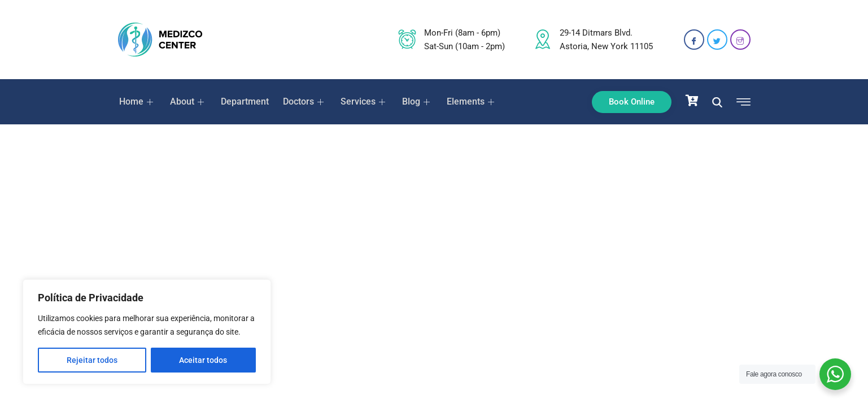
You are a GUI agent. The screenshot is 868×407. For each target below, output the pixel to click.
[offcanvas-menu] (741, 102)
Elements (467, 101)
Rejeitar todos (92, 360)
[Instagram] (740, 40)
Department (243, 101)
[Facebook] (694, 40)
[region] (147, 332)
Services (361, 101)
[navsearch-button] (717, 101)
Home (136, 101)
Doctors (302, 101)
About (187, 101)
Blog (413, 101)
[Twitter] (717, 40)
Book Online (632, 102)
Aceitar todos (203, 360)
